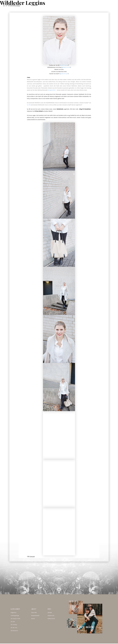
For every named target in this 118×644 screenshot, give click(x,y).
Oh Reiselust (14, 631)
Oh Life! (13, 622)
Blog (83, 4)
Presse (33, 619)
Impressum (51, 616)
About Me (34, 613)
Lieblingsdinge (15, 616)
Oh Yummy (14, 625)
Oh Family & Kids (15, 619)
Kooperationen (35, 616)
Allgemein (14, 613)
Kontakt (94, 4)
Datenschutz (51, 619)
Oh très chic (14, 628)
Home (74, 4)
